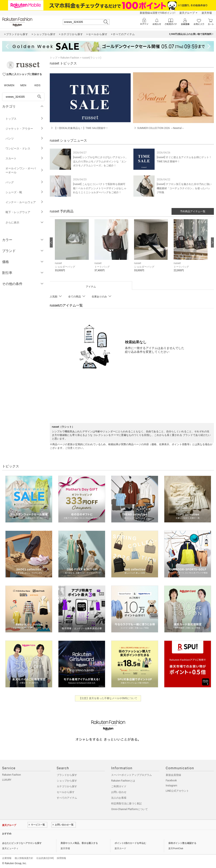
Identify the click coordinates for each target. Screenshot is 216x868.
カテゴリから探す (67, 786)
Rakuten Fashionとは (123, 781)
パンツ (24, 139)
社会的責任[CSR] (45, 858)
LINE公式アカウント (177, 791)
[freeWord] (23, 97)
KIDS (37, 85)
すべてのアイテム (67, 798)
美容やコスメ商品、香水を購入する (79, 843)
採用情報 (61, 858)
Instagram (172, 786)
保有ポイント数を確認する (182, 843)
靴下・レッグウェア (24, 212)
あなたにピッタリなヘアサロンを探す (22, 843)
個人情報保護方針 (24, 858)
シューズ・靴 (24, 192)
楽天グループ (187, 13)
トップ (54, 58)
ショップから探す (67, 781)
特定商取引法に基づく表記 (126, 804)
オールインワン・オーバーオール (24, 170)
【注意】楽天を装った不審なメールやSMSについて (108, 698)
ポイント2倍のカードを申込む (130, 843)
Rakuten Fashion (70, 58)
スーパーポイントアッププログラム (132, 775)
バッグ (24, 182)
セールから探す (66, 792)
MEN (23, 85)
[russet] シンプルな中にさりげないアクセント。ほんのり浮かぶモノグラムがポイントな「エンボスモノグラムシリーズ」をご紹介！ (100, 161)
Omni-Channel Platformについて (129, 809)
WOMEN (9, 85)
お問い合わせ (119, 792)
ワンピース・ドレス (24, 149)
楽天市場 (207, 13)
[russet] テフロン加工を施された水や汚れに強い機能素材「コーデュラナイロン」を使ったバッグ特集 (184, 188)
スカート (24, 158)
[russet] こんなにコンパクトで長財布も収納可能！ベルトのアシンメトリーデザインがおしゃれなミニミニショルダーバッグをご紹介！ (100, 188)
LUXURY (7, 780)
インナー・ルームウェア (24, 202)
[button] (73, 249)
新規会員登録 (173, 775)
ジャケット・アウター (24, 129)
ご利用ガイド (119, 786)
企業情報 (7, 858)
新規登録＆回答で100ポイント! (157, 13)
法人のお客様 (119, 798)
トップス (24, 119)
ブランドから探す (67, 775)
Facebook (171, 780)
